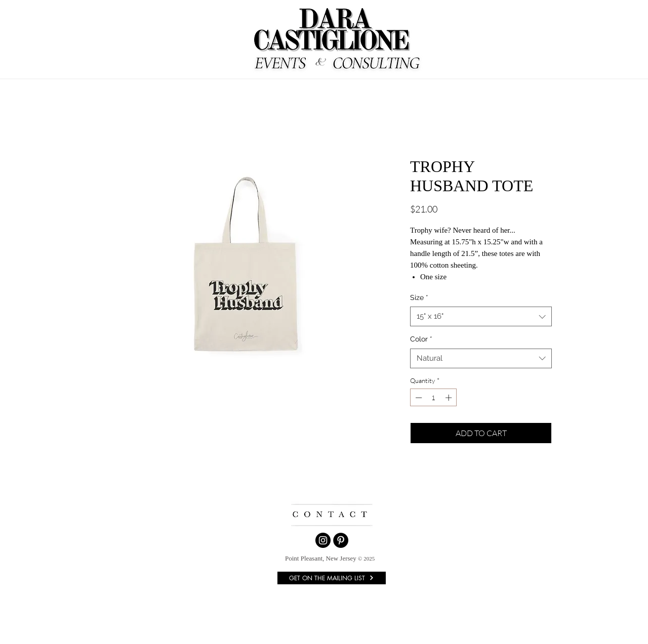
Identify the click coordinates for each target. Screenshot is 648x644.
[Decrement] (418, 398)
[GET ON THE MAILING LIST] (332, 578)
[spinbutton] (434, 398)
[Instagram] (323, 540)
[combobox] (481, 316)
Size (419, 297)
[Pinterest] (341, 540)
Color (421, 339)
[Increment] (450, 398)
